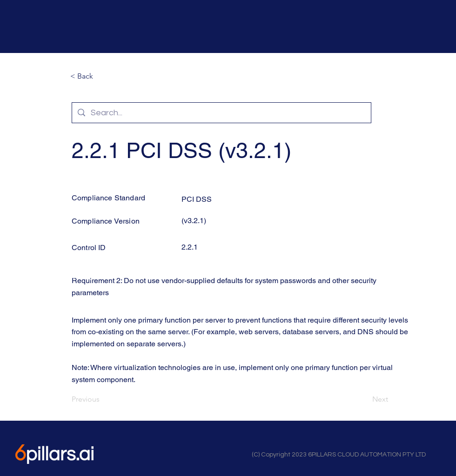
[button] (101, 76)
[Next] (365, 399)
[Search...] (221, 113)
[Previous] (102, 399)
